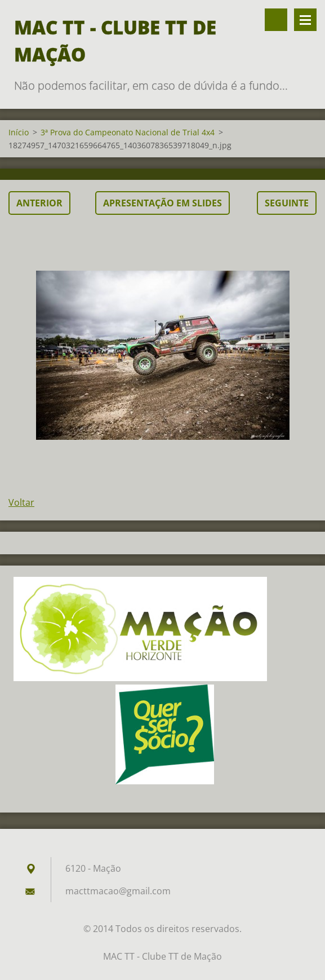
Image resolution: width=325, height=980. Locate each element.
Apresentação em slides (162, 203)
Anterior (39, 203)
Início (19, 132)
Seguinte (287, 203)
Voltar (21, 502)
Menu (305, 20)
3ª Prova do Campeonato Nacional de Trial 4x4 (128, 132)
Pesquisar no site (276, 20)
